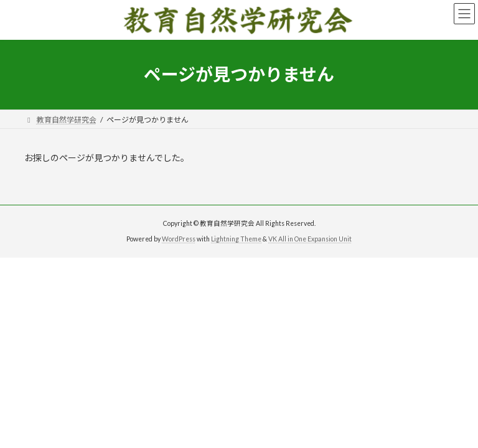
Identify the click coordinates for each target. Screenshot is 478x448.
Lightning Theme (236, 239)
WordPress (179, 239)
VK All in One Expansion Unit (310, 239)
